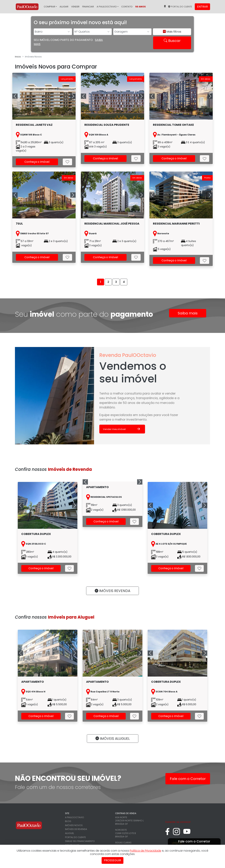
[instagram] (176, 833)
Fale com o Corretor (188, 779)
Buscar (172, 41)
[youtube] (187, 833)
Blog (68, 821)
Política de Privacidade (145, 851)
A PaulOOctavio (107, 7)
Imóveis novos (74, 825)
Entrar (202, 7)
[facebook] (167, 833)
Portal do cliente (180, 7)
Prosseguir (112, 860)
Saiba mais (188, 313)
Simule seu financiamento (80, 841)
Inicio (18, 57)
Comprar (49, 7)
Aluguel (70, 833)
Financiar (88, 7)
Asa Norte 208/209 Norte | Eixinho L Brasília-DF (129, 821)
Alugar (64, 7)
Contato (127, 7)
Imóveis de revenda (76, 829)
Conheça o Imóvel (37, 162)
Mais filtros (172, 32)
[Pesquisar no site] (165, 6)
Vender (75, 7)
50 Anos (141, 7)
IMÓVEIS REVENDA (112, 591)
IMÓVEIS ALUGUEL (113, 739)
